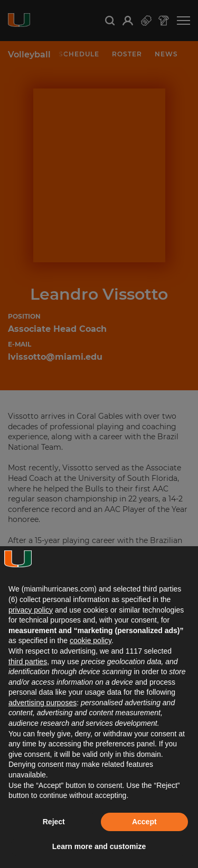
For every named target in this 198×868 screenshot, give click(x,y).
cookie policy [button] (91, 640)
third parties (28, 662)
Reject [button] (54, 822)
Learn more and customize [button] (99, 846)
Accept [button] (144, 822)
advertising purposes (43, 703)
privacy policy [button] (31, 610)
